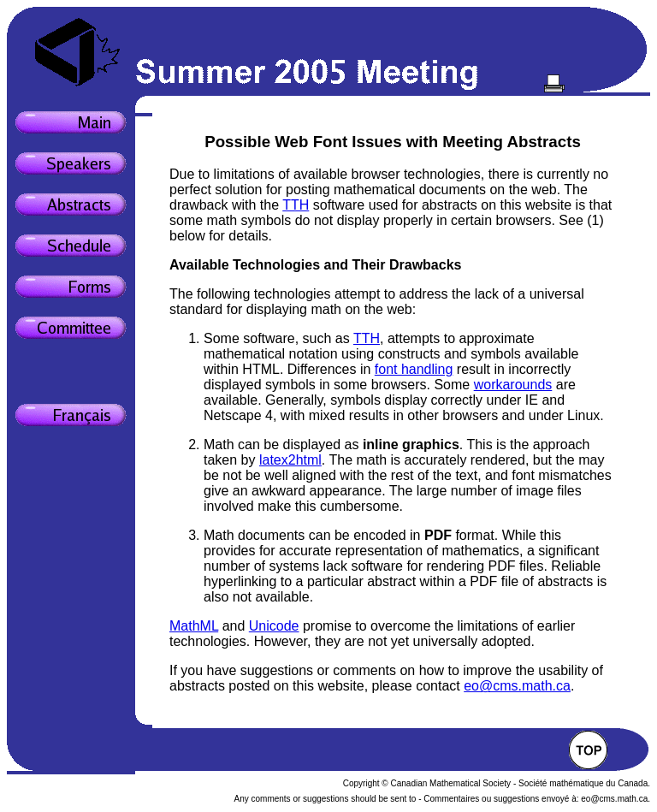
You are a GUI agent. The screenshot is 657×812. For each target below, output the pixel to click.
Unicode (274, 626)
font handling (414, 369)
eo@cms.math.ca (517, 686)
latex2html (290, 460)
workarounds (513, 385)
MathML (194, 626)
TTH (296, 205)
